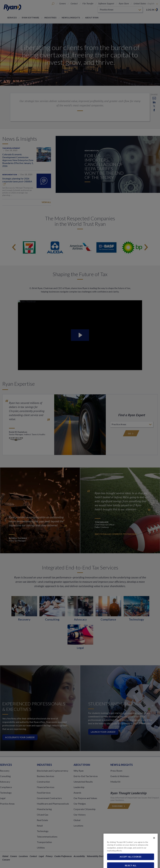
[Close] (154, 848)
